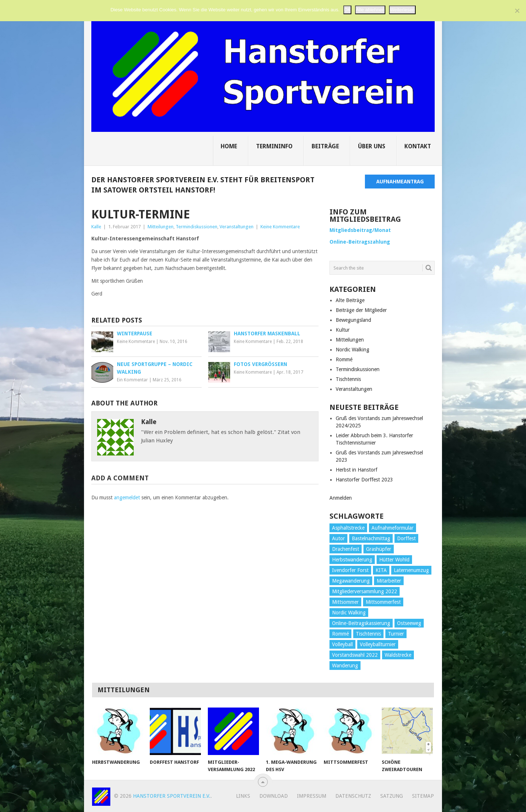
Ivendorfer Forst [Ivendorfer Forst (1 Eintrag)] (350, 570)
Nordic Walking (352, 350)
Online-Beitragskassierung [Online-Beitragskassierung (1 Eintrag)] (361, 623)
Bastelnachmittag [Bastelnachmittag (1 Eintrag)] (371, 538)
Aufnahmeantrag (400, 182)
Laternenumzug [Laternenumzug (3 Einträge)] (411, 570)
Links (243, 796)
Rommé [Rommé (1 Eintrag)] (340, 634)
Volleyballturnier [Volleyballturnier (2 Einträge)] (378, 644)
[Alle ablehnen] (517, 10)
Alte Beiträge (350, 300)
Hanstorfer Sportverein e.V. (172, 796)
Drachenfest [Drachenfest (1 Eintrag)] (346, 549)
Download (274, 796)
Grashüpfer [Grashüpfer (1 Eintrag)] (379, 549)
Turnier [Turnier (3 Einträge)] (396, 634)
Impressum (312, 796)
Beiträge (325, 146)
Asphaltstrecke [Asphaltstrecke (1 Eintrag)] (348, 528)
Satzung (392, 796)
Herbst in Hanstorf (357, 470)
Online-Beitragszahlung (360, 242)
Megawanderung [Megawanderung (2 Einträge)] (351, 581)
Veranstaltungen (237, 227)
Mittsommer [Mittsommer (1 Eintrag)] (345, 602)
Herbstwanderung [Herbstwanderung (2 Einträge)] (352, 560)
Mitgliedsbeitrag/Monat (360, 230)
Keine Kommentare (280, 227)
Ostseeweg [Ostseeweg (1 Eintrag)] (409, 623)
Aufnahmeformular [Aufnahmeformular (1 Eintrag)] (392, 528)
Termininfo (274, 146)
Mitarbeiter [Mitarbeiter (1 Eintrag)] (389, 581)
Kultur (343, 330)
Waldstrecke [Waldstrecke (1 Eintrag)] (398, 655)
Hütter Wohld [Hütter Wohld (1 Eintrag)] (394, 560)
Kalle (96, 227)
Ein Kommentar (132, 380)
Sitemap (423, 796)
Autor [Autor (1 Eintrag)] (338, 538)
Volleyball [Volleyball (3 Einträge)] (342, 644)
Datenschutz (353, 796)
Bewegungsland (353, 320)
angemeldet (127, 498)
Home (229, 146)
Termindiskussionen (197, 227)
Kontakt (418, 146)
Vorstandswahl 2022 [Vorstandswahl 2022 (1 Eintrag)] (355, 655)
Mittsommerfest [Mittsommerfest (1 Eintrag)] (383, 602)
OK (348, 9)
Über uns (372, 146)
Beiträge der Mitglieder (361, 310)
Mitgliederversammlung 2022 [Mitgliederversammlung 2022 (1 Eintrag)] (365, 591)
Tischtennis (348, 379)
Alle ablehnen (370, 9)
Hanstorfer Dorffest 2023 (364, 480)
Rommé (344, 359)
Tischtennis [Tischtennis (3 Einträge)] (368, 634)
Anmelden (341, 498)
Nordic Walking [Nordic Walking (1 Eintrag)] (349, 613)
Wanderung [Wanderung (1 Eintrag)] (345, 666)
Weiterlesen (402, 9)
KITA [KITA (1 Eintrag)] (381, 570)
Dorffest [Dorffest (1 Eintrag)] (406, 538)
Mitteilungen (161, 227)
